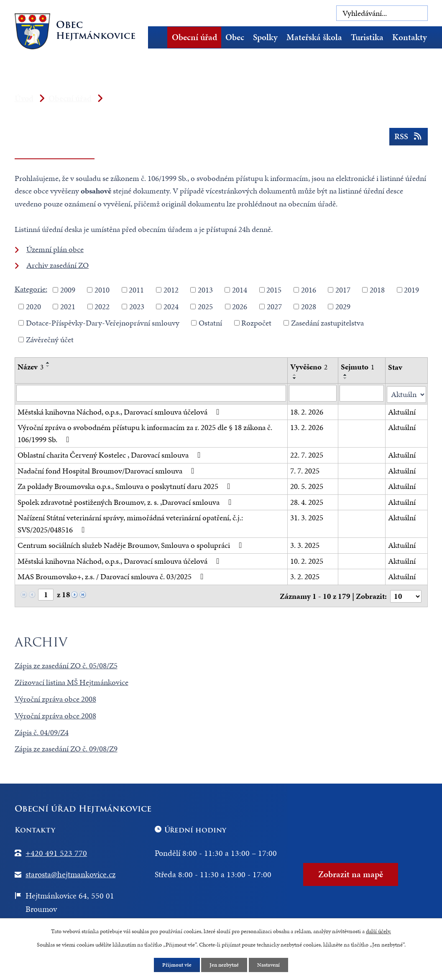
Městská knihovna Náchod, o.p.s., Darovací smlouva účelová (120, 411)
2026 (240, 306)
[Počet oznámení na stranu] (406, 594)
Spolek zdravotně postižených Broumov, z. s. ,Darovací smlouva (126, 501)
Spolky (265, 37)
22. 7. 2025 (307, 454)
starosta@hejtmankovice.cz (70, 872)
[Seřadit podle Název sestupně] (48, 366)
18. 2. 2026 (307, 411)
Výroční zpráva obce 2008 (55, 697)
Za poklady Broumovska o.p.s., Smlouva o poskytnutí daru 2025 (126, 485)
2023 (137, 306)
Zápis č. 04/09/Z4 (42, 730)
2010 (102, 290)
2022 (102, 306)
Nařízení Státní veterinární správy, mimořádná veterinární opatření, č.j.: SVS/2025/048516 (130, 523)
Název (31, 367)
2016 (309, 290)
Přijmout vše (175, 965)
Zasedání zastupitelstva (327, 323)
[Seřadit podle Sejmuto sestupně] (346, 378)
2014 (240, 290)
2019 (411, 290)
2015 (274, 290)
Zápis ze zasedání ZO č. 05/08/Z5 (66, 663)
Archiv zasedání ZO (57, 265)
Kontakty (410, 37)
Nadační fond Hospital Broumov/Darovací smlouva (108, 470)
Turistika (367, 37)
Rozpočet (256, 323)
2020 (33, 306)
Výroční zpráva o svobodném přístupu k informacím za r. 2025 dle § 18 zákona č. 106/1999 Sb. (145, 433)
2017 (343, 290)
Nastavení (271, 965)
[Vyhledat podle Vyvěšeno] (313, 393)
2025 (205, 306)
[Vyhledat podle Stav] (407, 393)
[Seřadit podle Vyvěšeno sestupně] (295, 378)
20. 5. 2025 (307, 485)
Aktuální (402, 411)
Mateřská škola (314, 37)
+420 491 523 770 (56, 851)
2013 (205, 290)
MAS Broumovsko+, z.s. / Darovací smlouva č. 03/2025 (112, 576)
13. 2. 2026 (307, 426)
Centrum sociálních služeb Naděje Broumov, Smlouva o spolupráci (132, 544)
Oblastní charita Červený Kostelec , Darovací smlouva (111, 454)
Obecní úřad (194, 37)
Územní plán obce (55, 249)
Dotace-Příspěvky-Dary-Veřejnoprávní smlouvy (103, 323)
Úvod (161, 37)
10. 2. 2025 (307, 560)
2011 (136, 290)
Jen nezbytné (225, 965)
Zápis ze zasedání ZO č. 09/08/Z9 (66, 747)
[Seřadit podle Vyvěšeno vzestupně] (295, 375)
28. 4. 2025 (307, 501)
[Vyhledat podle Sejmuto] (362, 393)
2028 (309, 306)
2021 (68, 306)
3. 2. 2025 (305, 576)
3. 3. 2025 (305, 544)
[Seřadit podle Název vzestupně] (48, 363)
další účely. (378, 930)
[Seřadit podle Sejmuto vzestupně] (346, 375)
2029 (343, 306)
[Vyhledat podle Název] (151, 393)
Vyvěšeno (309, 367)
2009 (68, 290)
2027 (274, 306)
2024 (171, 306)
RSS (408, 139)
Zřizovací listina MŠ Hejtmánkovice (72, 680)
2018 (377, 290)
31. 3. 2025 (307, 517)
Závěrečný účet (50, 339)
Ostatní (210, 323)
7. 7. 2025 (305, 470)
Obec (235, 37)
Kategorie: (31, 289)
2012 (171, 290)
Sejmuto (358, 367)
